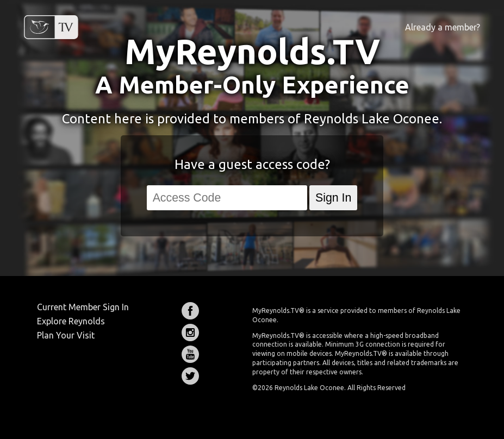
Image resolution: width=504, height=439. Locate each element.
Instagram (190, 333)
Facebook (190, 311)
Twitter (190, 376)
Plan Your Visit (66, 335)
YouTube (190, 354)
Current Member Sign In (83, 307)
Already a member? (443, 27)
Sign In (333, 198)
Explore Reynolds (71, 321)
